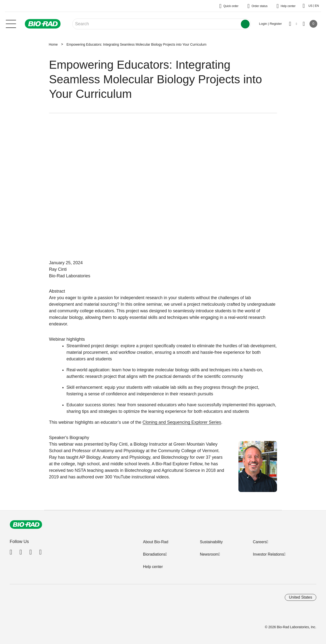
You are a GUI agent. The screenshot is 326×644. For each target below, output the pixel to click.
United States (301, 597)
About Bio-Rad (155, 542)
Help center (153, 567)
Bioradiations (154, 554)
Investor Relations (268, 554)
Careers (260, 542)
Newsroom (209, 554)
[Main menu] (11, 23)
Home (53, 44)
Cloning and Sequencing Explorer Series (182, 422)
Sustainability (211, 542)
